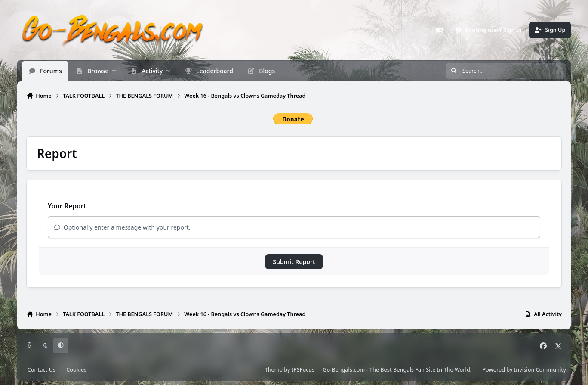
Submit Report (294, 262)
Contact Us (42, 370)
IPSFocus (303, 370)
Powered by (524, 370)
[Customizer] (440, 30)
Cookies (76, 370)
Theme (274, 370)
